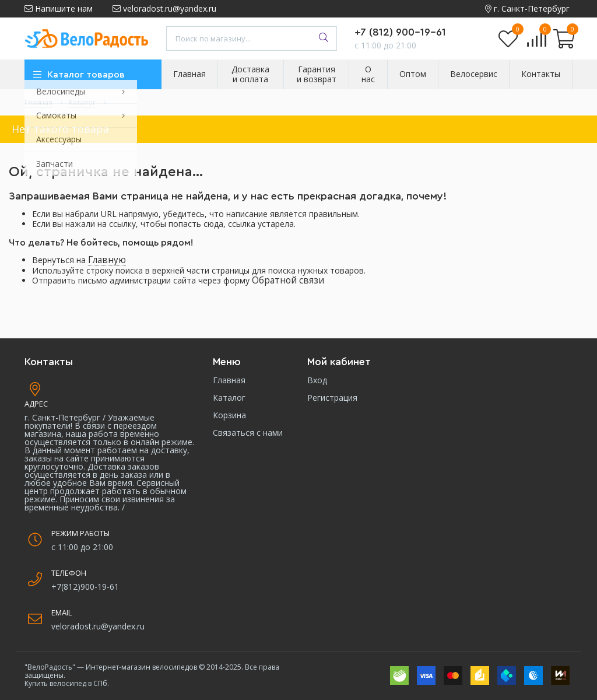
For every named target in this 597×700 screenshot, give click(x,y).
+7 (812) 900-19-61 (400, 32)
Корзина (229, 415)
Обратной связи (288, 280)
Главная (229, 380)
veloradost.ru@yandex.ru (164, 8)
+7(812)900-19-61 (85, 587)
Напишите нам (59, 8)
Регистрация (332, 398)
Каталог (229, 398)
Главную (107, 260)
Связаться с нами (248, 433)
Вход (317, 380)
